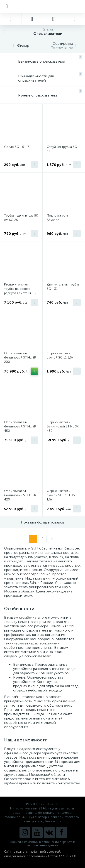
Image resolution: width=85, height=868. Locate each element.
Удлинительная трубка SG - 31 (63, 287)
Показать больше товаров (42, 522)
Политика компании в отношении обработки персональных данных (42, 844)
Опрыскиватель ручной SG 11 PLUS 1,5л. (61, 495)
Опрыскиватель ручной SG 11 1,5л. (60, 355)
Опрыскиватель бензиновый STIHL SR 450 (20, 426)
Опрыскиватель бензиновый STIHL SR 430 (63, 426)
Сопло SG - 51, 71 (17, 147)
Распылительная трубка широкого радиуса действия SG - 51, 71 (20, 291)
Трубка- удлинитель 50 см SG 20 (21, 218)
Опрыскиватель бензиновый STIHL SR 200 (20, 357)
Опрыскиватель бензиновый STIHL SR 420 (20, 495)
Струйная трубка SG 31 (62, 149)
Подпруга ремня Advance (59, 218)
